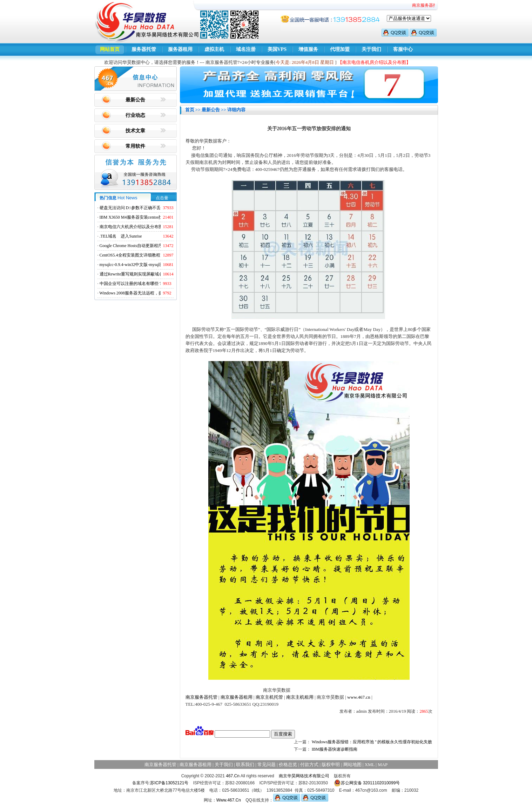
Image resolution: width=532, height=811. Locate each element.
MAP (383, 765)
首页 (190, 110)
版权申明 (331, 765)
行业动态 (135, 115)
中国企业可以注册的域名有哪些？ (131, 284)
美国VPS (277, 49)
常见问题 (267, 765)
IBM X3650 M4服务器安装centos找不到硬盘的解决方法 (150, 217)
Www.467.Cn (229, 800)
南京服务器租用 (237, 697)
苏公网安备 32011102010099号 (367, 783)
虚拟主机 (214, 49)
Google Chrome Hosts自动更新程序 (131, 246)
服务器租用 (180, 49)
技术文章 (135, 131)
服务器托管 (144, 49)
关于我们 (371, 49)
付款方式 (309, 765)
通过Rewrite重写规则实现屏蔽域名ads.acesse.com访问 (149, 274)
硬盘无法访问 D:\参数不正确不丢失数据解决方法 (145, 208)
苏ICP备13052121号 (169, 783)
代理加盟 (340, 49)
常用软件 (135, 146)
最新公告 (135, 100)
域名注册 (246, 49)
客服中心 (403, 49)
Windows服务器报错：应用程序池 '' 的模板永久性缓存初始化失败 (372, 742)
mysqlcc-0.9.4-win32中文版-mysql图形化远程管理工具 (149, 265)
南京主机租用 (300, 697)
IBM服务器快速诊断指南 (335, 749)
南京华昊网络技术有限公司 (304, 776)
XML (370, 765)
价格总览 (288, 765)
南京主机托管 (269, 697)
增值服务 (308, 49)
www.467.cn (359, 697)
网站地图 (352, 765)
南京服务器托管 (201, 697)
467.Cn (233, 776)
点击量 (162, 198)
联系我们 (245, 765)
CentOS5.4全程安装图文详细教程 (130, 255)
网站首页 (110, 49)
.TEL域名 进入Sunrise (121, 236)
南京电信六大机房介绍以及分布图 (131, 227)
